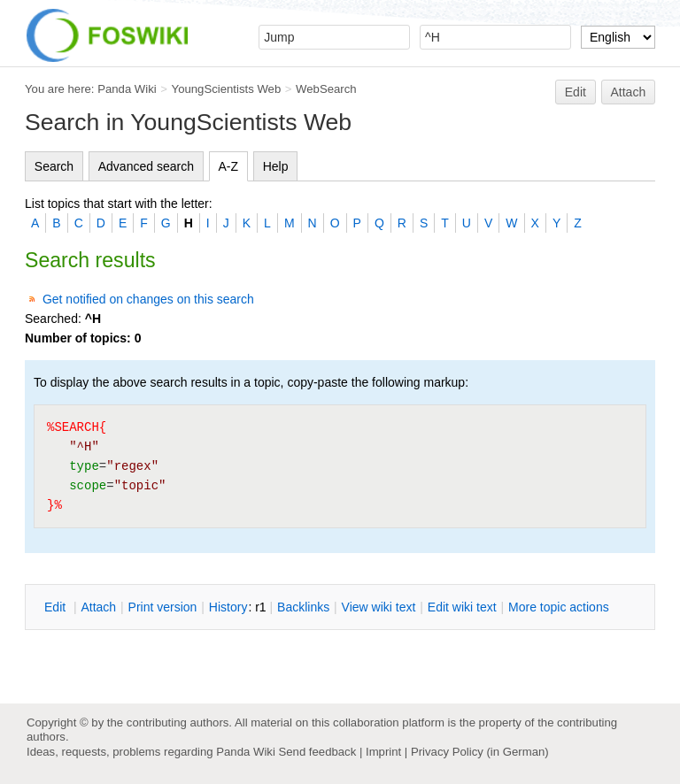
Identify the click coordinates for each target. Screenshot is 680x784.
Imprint (383, 752)
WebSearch (326, 89)
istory (228, 607)
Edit (576, 92)
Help (276, 166)
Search (54, 166)
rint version (163, 607)
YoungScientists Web (227, 89)
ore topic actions (559, 607)
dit (57, 607)
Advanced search (146, 166)
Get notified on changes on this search (148, 299)
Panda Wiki (127, 89)
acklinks (303, 607)
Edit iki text (462, 607)
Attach (629, 92)
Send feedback (317, 752)
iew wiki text (379, 607)
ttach (98, 607)
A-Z (229, 166)
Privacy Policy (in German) (480, 752)
